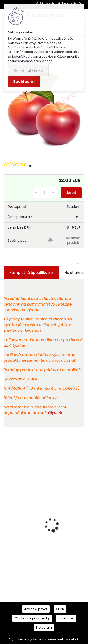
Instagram (44, 628)
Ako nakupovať (36, 609)
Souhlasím (24, 81)
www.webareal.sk (63, 639)
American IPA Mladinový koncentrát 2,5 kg (43, 557)
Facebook (66, 618)
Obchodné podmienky (32, 618)
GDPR (60, 609)
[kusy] (45, 193)
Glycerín (56, 413)
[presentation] (6, 517)
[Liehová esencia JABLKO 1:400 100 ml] (44, 109)
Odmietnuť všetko (28, 70)
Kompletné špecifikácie (31, 273)
